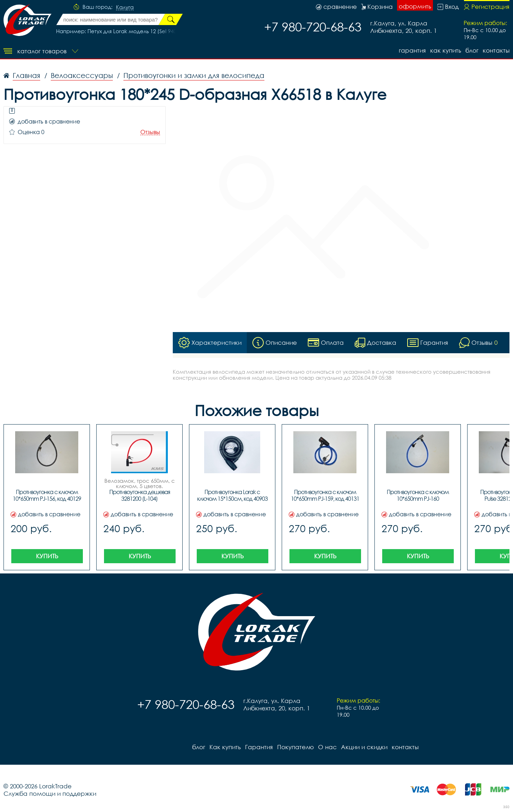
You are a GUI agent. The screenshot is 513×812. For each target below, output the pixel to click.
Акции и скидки (364, 747)
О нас (327, 747)
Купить (47, 556)
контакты (496, 50)
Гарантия (412, 50)
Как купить (446, 50)
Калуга (125, 7)
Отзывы (150, 132)
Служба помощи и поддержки (50, 793)
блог (472, 50)
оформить (415, 6)
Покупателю (295, 747)
